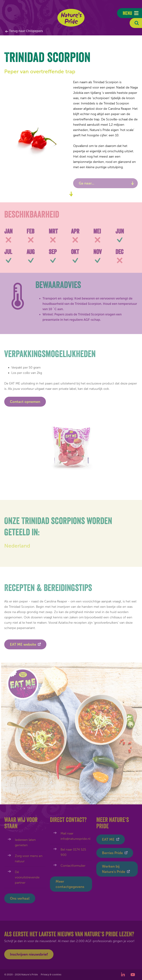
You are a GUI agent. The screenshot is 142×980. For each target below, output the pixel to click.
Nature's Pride (71, 18)
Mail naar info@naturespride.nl (75, 836)
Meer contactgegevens (70, 884)
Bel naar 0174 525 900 (73, 852)
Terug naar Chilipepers (26, 31)
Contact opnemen (25, 402)
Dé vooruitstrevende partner (27, 877)
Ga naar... (86, 183)
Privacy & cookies (51, 975)
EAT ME (108, 839)
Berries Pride (112, 853)
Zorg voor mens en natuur (29, 859)
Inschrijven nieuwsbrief (29, 954)
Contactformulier (73, 866)
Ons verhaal (20, 898)
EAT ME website (23, 646)
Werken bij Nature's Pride (114, 869)
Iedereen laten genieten (25, 842)
